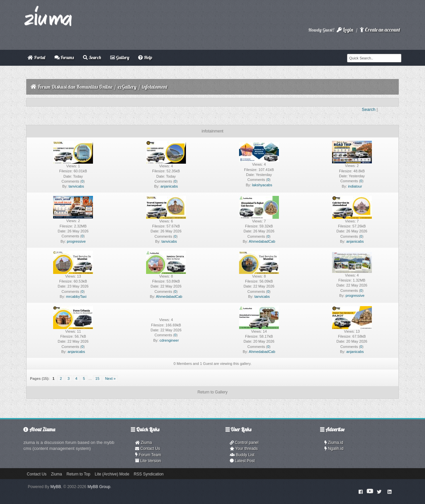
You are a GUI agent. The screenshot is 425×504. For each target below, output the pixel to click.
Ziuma (143, 443)
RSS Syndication (149, 474)
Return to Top (78, 474)
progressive (76, 241)
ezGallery (127, 87)
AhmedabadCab (262, 241)
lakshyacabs (262, 185)
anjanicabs (169, 186)
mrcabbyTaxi (76, 296)
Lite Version (148, 461)
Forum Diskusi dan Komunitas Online (75, 87)
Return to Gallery (213, 392)
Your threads (244, 449)
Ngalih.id (334, 449)
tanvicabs (76, 186)
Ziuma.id (334, 443)
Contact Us (148, 449)
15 (97, 378)
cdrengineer (169, 340)
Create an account (380, 30)
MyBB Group (99, 487)
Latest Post (242, 461)
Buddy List (242, 455)
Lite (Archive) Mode (112, 474)
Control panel (244, 443)
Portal (36, 57)
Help (145, 57)
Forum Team (148, 455)
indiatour (355, 186)
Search (92, 57)
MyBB (56, 487)
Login (345, 30)
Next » (110, 378)
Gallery (120, 57)
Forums (64, 57)
